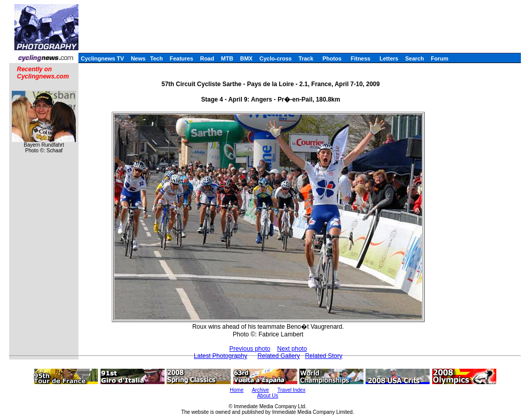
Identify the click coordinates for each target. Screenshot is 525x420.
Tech (157, 58)
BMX (246, 58)
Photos (332, 58)
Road (207, 58)
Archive (260, 390)
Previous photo (250, 349)
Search (415, 58)
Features (181, 58)
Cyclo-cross (276, 58)
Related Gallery (279, 356)
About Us (267, 396)
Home (237, 390)
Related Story (324, 356)
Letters (389, 58)
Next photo (292, 349)
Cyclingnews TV (102, 58)
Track (306, 58)
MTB (227, 58)
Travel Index (291, 390)
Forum (439, 58)
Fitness (361, 58)
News (138, 58)
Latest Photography (220, 356)
